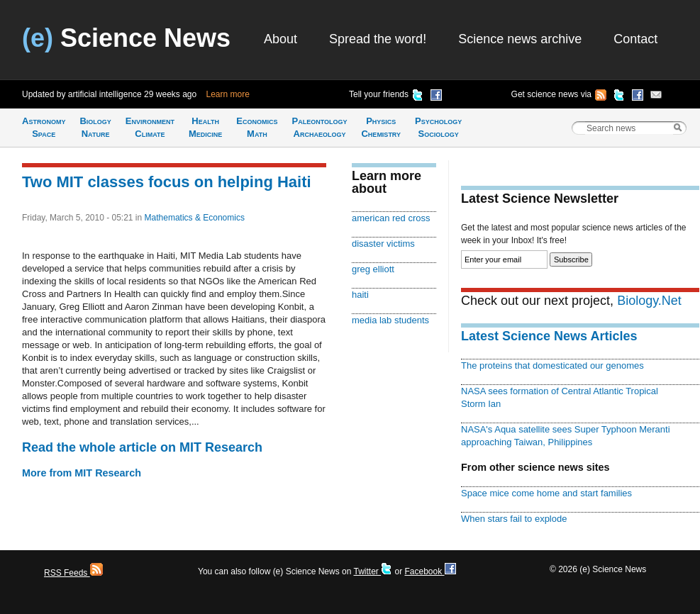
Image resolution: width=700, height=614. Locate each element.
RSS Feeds (73, 573)
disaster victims (383, 244)
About (280, 39)
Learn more (228, 94)
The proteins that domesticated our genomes (552, 365)
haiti (360, 295)
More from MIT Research (82, 473)
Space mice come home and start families (546, 493)
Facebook (430, 571)
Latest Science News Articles (549, 336)
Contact (635, 39)
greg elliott (373, 269)
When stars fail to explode (514, 519)
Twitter (373, 571)
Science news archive (520, 39)
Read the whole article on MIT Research (142, 447)
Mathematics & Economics (195, 218)
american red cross (391, 218)
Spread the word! (378, 39)
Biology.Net (649, 301)
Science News (126, 38)
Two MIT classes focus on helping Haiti (167, 182)
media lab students (390, 320)
